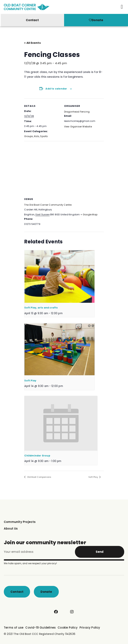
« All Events (32, 43)
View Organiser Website (78, 127)
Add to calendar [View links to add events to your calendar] (56, 89)
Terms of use (14, 628)
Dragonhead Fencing (77, 112)
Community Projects (20, 522)
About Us (11, 529)
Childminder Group (37, 456)
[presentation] (59, 276)
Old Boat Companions (39, 477)
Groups (29, 136)
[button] (122, 7)
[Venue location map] (64, 169)
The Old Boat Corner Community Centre (48, 205)
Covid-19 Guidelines (41, 628)
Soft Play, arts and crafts (41, 308)
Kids (37, 136)
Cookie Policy (68, 628)
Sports (44, 136)
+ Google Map (89, 215)
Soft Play (30, 381)
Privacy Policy (90, 628)
